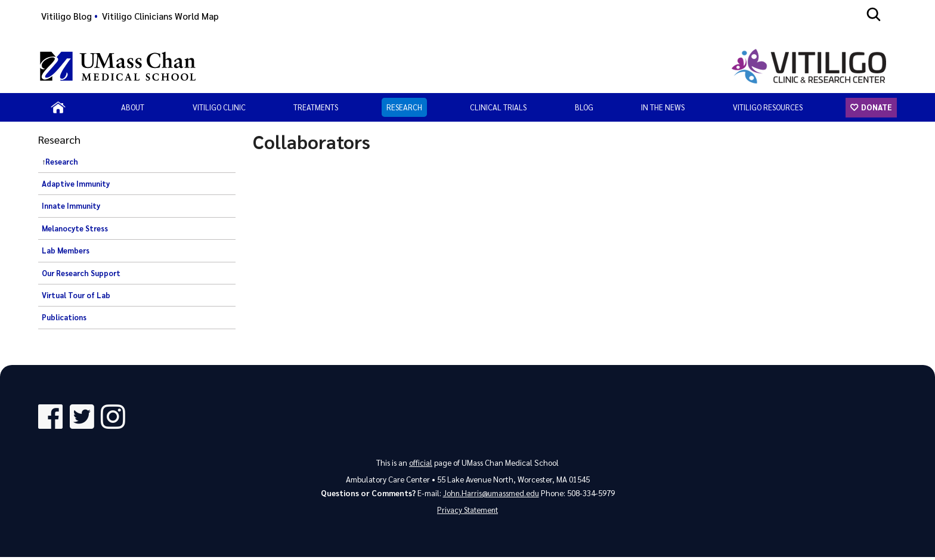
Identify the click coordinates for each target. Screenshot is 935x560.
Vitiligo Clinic (219, 107)
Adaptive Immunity (76, 184)
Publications (64, 317)
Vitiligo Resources (768, 107)
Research (404, 107)
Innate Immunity (71, 206)
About (133, 107)
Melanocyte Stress (75, 228)
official (421, 464)
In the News (663, 107)
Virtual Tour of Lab (76, 295)
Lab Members (66, 250)
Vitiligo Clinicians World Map (160, 16)
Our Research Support (81, 273)
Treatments (316, 107)
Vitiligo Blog (66, 16)
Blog (584, 107)
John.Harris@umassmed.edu (491, 495)
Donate (876, 107)
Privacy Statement (467, 513)
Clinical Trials (498, 107)
